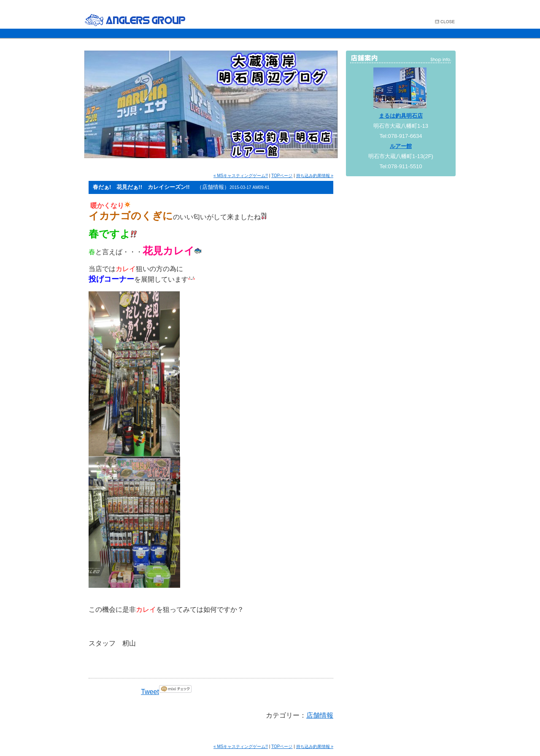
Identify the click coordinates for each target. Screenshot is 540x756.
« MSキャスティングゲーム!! (241, 176)
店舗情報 (320, 715)
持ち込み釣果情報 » (315, 176)
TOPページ (282, 176)
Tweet (150, 692)
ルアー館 (401, 146)
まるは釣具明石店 (401, 116)
